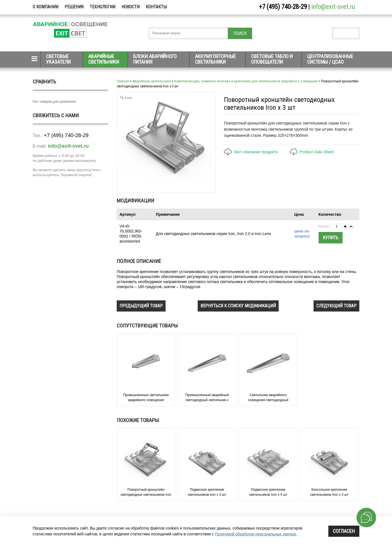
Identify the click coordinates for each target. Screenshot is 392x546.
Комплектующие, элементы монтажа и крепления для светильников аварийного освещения (246, 81)
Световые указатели (58, 59)
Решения (74, 7)
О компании (46, 7)
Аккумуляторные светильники (215, 59)
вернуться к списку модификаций (238, 306)
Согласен (344, 531)
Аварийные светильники (104, 59)
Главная (123, 81)
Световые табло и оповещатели (272, 59)
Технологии (102, 7)
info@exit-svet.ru (333, 7)
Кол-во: (324, 226)
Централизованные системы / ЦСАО (330, 59)
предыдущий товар (141, 306)
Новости (131, 7)
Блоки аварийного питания (155, 59)
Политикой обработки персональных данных (256, 534)
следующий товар (336, 306)
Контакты (156, 7)
